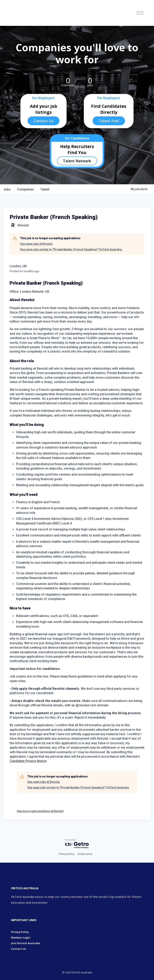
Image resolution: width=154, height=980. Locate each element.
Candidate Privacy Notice (28, 761)
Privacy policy (66, 854)
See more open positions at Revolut (40, 811)
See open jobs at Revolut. (36, 244)
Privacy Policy (20, 932)
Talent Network (77, 161)
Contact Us (44, 121)
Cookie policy (85, 854)
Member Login (21, 938)
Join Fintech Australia (26, 943)
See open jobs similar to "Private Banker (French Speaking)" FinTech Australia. (71, 249)
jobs (7, 189)
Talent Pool (109, 121)
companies (25, 189)
